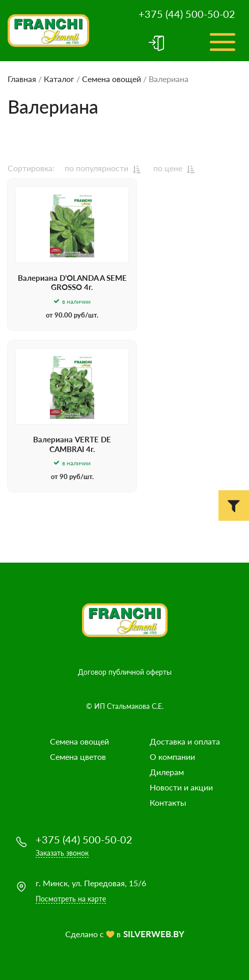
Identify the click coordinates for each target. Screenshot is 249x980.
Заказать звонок (62, 853)
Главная (22, 79)
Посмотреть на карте (71, 899)
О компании (172, 757)
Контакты (168, 802)
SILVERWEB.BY (154, 934)
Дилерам (167, 772)
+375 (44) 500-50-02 (187, 14)
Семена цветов (78, 757)
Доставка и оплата (185, 741)
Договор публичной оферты (125, 672)
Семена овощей (112, 79)
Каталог (59, 79)
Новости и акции (181, 787)
